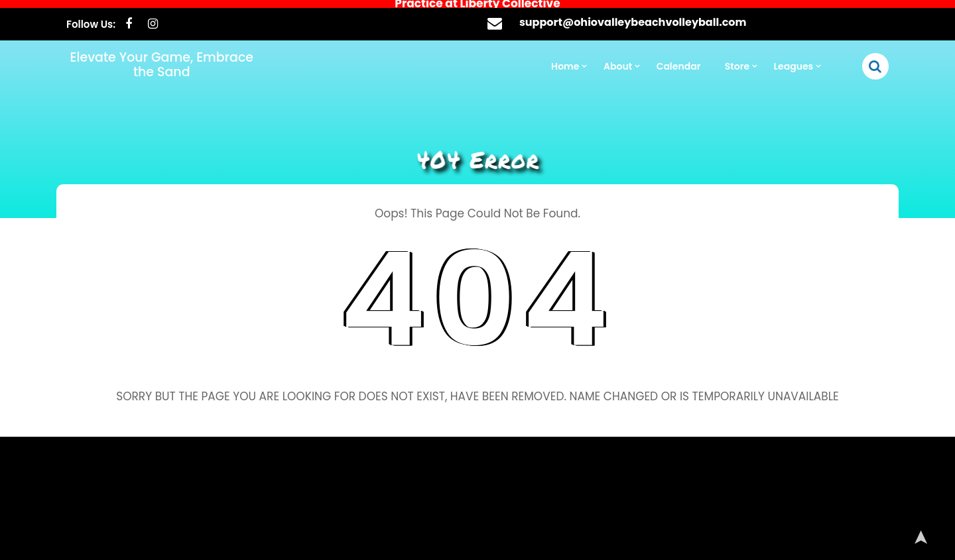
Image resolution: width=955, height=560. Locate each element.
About (618, 58)
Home (565, 58)
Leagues (794, 58)
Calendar (679, 58)
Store (737, 58)
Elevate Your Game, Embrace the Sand (161, 57)
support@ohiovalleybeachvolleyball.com (633, 14)
